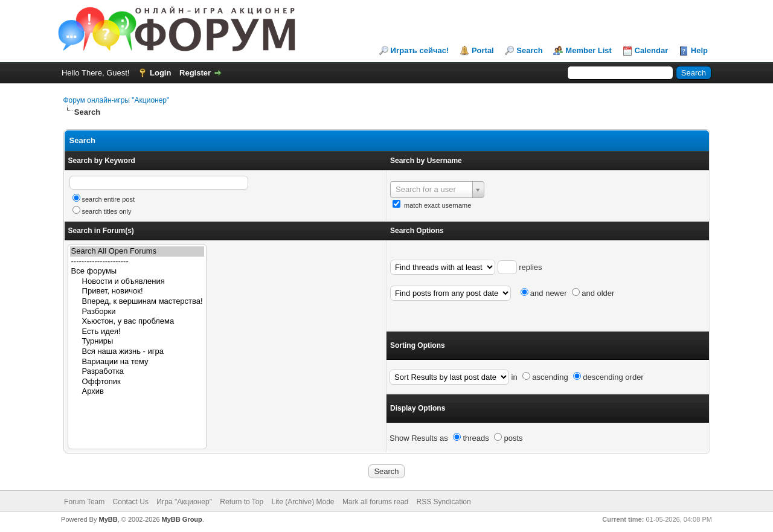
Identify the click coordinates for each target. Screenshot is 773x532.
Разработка (137, 372)
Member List (589, 50)
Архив (137, 392)
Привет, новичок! (137, 291)
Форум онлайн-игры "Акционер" (117, 100)
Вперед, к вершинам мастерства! (137, 302)
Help (699, 50)
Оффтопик (137, 382)
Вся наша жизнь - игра (137, 352)
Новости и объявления (137, 282)
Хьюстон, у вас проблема (137, 322)
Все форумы (137, 271)
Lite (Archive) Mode (303, 502)
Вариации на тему (137, 362)
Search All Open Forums (137, 252)
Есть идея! (137, 332)
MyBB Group (182, 519)
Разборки (137, 312)
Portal (483, 50)
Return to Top (242, 502)
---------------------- (137, 262)
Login (160, 73)
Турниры (137, 341)
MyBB (108, 519)
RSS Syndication (444, 502)
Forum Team (84, 502)
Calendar (652, 50)
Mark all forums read (375, 502)
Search (529, 50)
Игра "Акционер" (184, 502)
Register (195, 73)
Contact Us (131, 502)
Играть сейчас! (420, 50)
